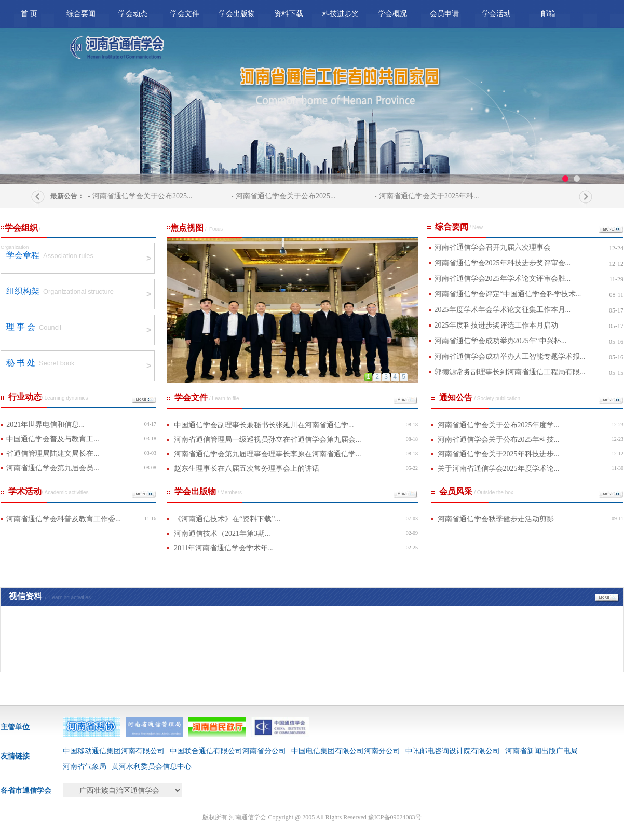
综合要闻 (81, 14)
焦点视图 (195, 230)
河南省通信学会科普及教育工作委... (64, 519)
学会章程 (23, 255)
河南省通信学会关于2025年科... (429, 196)
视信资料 (50, 596)
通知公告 (480, 397)
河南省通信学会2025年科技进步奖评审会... (503, 263)
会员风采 (476, 491)
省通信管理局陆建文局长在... (53, 453)
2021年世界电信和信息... (45, 424)
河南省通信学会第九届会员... (53, 468)
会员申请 (444, 14)
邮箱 (548, 14)
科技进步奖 (341, 14)
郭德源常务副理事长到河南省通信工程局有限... (510, 372)
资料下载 (289, 14)
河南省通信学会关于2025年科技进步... (499, 454)
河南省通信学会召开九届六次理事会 (493, 247)
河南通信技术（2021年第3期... (222, 533)
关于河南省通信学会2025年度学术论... (499, 469)
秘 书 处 (21, 363)
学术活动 (49, 491)
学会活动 (496, 14)
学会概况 (392, 14)
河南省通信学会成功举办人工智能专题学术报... (510, 356)
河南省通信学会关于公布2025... (143, 196)
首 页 (29, 14)
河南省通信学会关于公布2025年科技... (499, 439)
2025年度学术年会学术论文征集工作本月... (503, 310)
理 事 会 (21, 327)
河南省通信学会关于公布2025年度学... (499, 425)
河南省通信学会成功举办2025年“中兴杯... (501, 341)
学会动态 (133, 14)
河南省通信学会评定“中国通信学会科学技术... (508, 294)
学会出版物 (237, 14)
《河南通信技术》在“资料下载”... (227, 519)
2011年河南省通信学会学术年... (224, 548)
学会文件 (185, 14)
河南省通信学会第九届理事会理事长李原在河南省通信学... (268, 454)
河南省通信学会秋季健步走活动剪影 (496, 519)
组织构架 (23, 291)
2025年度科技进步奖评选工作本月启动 (496, 325)
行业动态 (48, 397)
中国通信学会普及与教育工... (53, 439)
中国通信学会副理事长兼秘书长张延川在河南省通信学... (264, 425)
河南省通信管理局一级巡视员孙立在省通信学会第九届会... (268, 439)
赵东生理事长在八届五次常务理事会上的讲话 (247, 469)
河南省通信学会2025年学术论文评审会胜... (503, 279)
